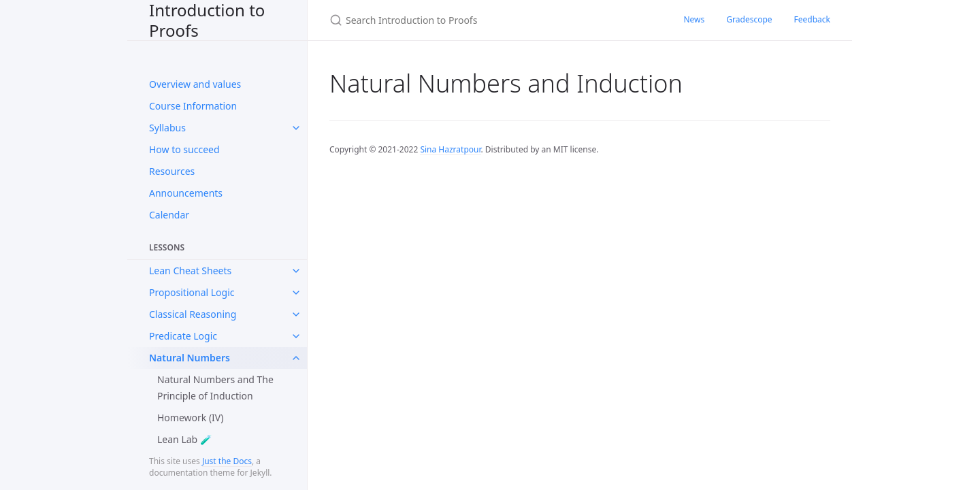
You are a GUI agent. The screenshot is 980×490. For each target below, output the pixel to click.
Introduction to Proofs (207, 20)
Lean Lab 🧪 (184, 439)
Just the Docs (227, 461)
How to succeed (184, 149)
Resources (172, 171)
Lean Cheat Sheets (190, 271)
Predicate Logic (183, 336)
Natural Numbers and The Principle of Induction (215, 388)
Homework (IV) (190, 418)
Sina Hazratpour (450, 149)
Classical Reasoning (193, 314)
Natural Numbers (190, 358)
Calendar (169, 215)
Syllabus (167, 128)
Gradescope (749, 19)
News (694, 19)
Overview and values (195, 84)
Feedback (812, 19)
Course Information (193, 106)
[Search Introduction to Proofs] (490, 20)
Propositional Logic (192, 292)
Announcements (186, 193)
